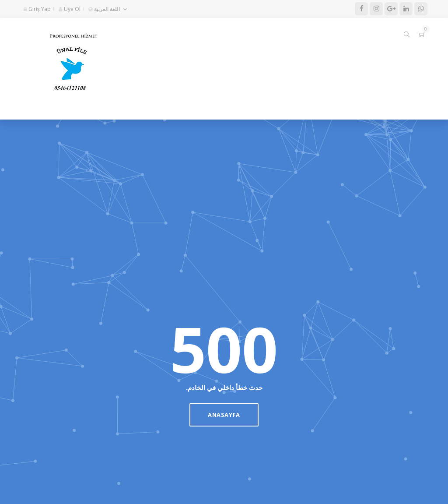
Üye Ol (70, 9)
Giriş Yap (37, 9)
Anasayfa (224, 415)
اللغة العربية (104, 9)
